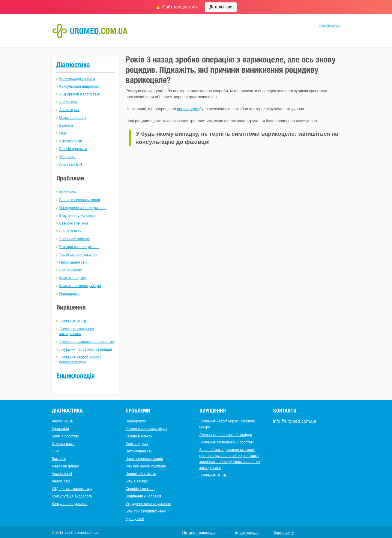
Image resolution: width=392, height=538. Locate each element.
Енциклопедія (76, 376)
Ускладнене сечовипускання (83, 208)
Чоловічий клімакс (75, 239)
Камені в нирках (73, 278)
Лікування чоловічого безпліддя (86, 349)
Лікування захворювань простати (87, 342)
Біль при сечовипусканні (80, 200)
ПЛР (63, 133)
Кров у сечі (69, 192)
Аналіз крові (69, 110)
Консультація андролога (79, 86)
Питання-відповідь (199, 532)
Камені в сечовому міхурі (80, 286)
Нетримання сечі (73, 262)
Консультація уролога (77, 79)
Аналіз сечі (69, 102)
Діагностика (73, 65)
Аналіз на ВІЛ (71, 165)
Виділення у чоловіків (77, 216)
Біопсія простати (73, 149)
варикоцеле (188, 109)
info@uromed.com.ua (295, 421)
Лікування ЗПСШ (73, 321)
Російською (329, 26)
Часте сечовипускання (78, 255)
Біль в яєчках (70, 231)
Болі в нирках (71, 270)
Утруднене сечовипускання (148, 504)
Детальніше (221, 7)
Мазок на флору (73, 118)
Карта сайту (284, 533)
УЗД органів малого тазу (80, 94)
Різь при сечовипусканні (79, 247)
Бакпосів (67, 125)
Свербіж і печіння (74, 223)
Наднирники (70, 294)
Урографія (68, 157)
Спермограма (71, 141)
